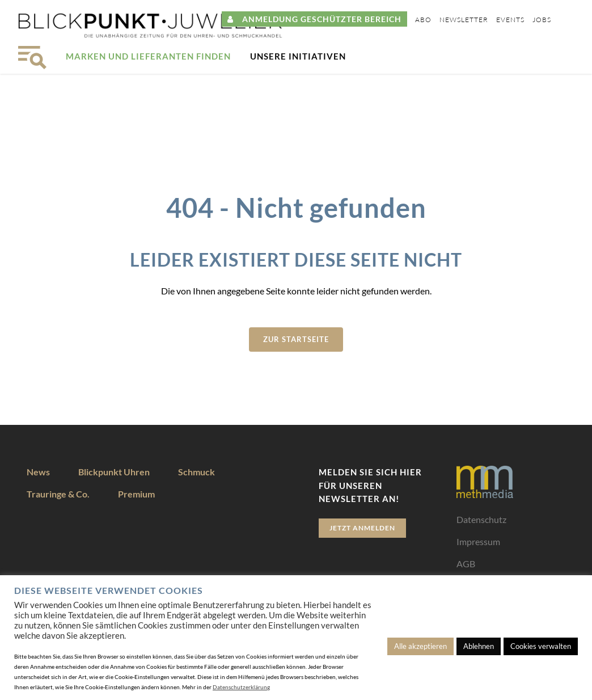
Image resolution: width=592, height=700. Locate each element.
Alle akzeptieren (420, 646)
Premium (136, 494)
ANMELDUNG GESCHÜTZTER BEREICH (314, 19)
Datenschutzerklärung (241, 687)
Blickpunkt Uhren (114, 472)
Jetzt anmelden (362, 528)
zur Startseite (296, 339)
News (38, 472)
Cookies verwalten (541, 646)
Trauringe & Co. (58, 494)
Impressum (478, 541)
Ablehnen (479, 646)
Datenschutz (481, 519)
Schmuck (196, 472)
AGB (466, 564)
